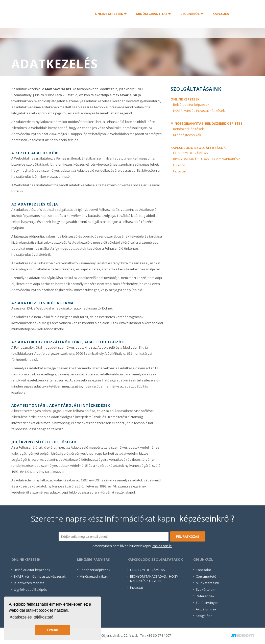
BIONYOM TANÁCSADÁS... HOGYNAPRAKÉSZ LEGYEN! (154, 579)
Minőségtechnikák (187, 135)
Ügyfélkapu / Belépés (30, 589)
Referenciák (205, 596)
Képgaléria (204, 616)
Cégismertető (206, 576)
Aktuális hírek (206, 609)
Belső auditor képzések (191, 105)
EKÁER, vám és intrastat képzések (199, 111)
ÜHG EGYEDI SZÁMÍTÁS (190, 153)
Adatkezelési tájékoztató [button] (31, 617)
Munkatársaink (207, 583)
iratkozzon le (162, 546)
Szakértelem (206, 589)
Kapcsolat (203, 570)
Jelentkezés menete (29, 583)
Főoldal (51, 14)
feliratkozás (188, 537)
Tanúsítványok (207, 603)
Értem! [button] (53, 630)
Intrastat (179, 171)
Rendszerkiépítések (188, 129)
